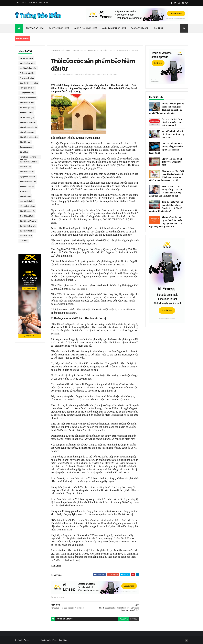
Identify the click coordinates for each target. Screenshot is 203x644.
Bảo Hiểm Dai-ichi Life (28, 127)
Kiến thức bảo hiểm (27, 63)
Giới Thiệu (159, 28)
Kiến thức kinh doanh (28, 98)
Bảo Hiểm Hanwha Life (29, 162)
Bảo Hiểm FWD (25, 196)
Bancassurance (140, 28)
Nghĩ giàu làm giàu (27, 88)
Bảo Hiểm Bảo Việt (27, 103)
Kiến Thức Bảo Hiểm (59, 28)
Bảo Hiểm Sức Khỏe (27, 211)
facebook (123, 619)
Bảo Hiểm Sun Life (27, 187)
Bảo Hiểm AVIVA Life (28, 221)
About (24, 3)
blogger (134, 619)
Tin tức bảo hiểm (26, 58)
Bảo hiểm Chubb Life (28, 182)
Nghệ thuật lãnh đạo (28, 177)
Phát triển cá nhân (27, 73)
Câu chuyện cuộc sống (29, 83)
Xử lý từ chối (25, 191)
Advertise (44, 3)
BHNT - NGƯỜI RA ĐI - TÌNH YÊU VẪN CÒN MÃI (173, 162)
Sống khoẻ (24, 152)
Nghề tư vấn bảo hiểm (28, 68)
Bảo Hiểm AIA (25, 142)
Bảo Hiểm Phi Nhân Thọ (29, 137)
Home (17, 3)
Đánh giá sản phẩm (27, 206)
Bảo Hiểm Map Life (27, 231)
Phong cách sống (27, 78)
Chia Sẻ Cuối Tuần (27, 216)
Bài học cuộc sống (27, 108)
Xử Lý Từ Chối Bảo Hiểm (114, 28)
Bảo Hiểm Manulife (27, 132)
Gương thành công (27, 93)
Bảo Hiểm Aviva (26, 236)
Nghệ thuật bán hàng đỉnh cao (28, 158)
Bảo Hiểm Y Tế (25, 167)
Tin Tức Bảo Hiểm (35, 28)
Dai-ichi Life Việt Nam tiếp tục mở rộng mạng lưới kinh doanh (173, 122)
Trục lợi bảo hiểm (27, 201)
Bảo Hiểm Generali (27, 172)
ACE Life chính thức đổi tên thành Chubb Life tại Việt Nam (173, 134)
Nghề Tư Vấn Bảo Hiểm (85, 28)
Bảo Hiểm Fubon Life (28, 226)
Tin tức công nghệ (27, 118)
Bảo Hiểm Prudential (28, 122)
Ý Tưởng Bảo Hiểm (59, 640)
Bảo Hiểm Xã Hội (26, 113)
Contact (33, 3)
